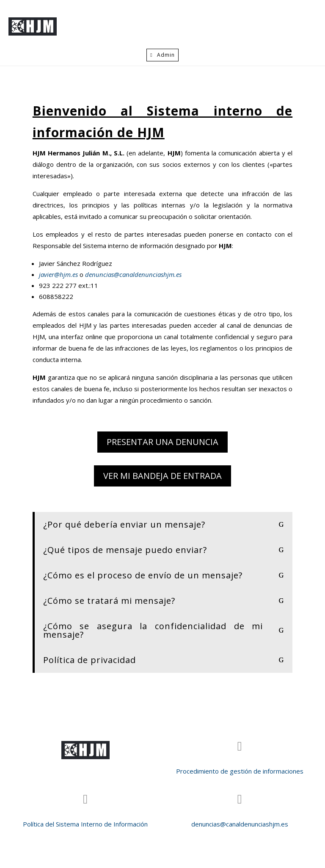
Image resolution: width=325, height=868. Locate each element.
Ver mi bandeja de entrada (162, 476)
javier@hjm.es (59, 274)
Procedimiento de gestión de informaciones (240, 771)
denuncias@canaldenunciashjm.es (132, 274)
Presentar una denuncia (162, 442)
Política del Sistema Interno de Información (85, 824)
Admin (166, 55)
